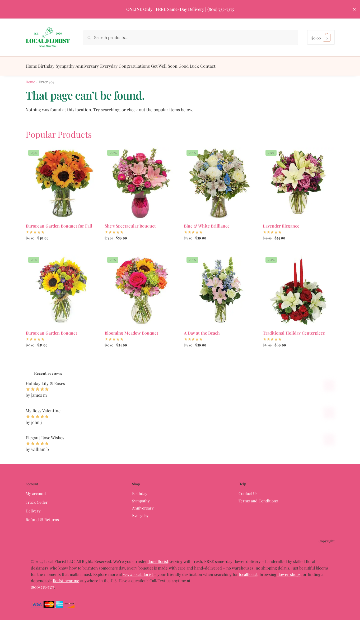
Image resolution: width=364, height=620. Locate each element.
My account (36, 490)
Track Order (37, 499)
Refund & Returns (42, 516)
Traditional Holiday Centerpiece (294, 330)
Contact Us (248, 490)
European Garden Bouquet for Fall (59, 223)
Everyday (140, 512)
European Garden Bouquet (51, 330)
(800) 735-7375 (221, 9)
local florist (158, 558)
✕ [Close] (354, 9)
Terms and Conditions (258, 498)
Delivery (33, 508)
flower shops (289, 571)
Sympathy (141, 498)
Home (30, 78)
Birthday (140, 490)
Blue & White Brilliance (207, 223)
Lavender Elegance (281, 223)
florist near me (66, 577)
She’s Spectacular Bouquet (130, 223)
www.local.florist (139, 571)
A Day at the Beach (202, 330)
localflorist (248, 571)
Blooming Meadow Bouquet (131, 330)
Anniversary (143, 505)
